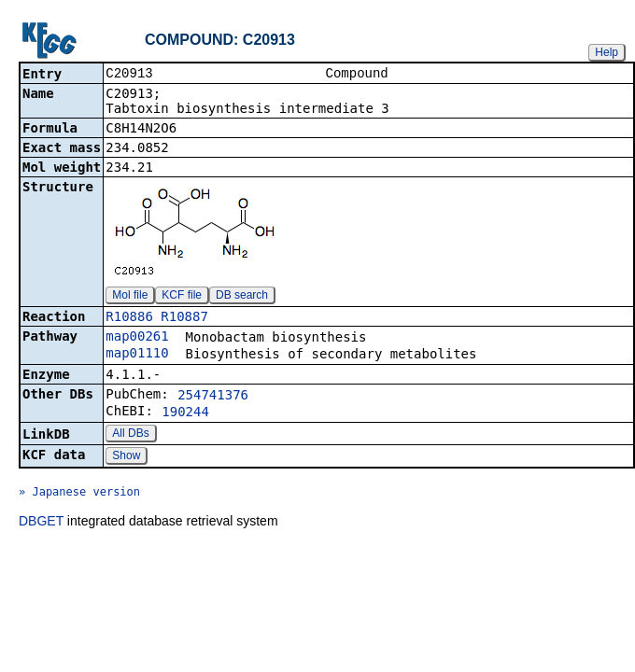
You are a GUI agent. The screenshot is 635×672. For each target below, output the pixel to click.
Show (126, 457)
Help (607, 52)
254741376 (213, 397)
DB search (242, 297)
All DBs (130, 435)
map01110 (137, 355)
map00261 (137, 338)
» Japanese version (79, 494)
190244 (185, 413)
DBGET (41, 523)
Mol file (130, 297)
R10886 (129, 318)
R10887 (184, 318)
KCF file (182, 297)
